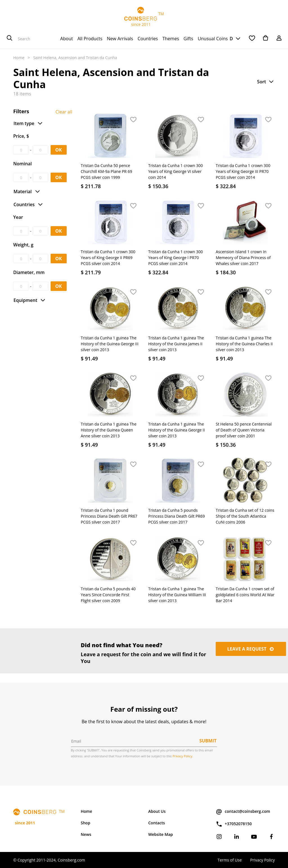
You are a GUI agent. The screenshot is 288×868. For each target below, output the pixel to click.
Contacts (157, 823)
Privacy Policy (263, 860)
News (86, 834)
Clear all (64, 112)
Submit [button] (208, 741)
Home (19, 58)
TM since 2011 (144, 17)
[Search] (10, 39)
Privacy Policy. (183, 756)
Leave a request (251, 649)
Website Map (161, 834)
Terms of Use (229, 860)
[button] (266, 82)
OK (59, 150)
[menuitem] (67, 39)
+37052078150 (234, 824)
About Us (157, 811)
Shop (85, 823)
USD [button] (228, 39)
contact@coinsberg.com (243, 812)
